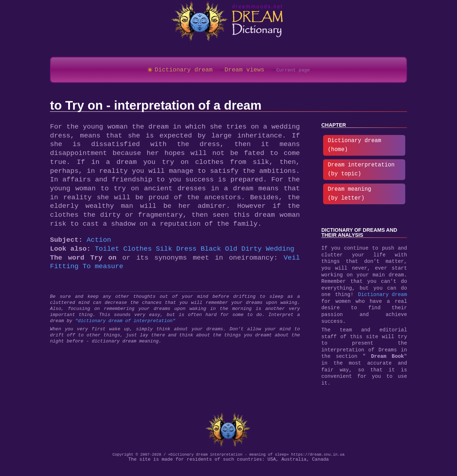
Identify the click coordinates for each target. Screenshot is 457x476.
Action (99, 243)
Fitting (64, 269)
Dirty (252, 252)
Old (231, 252)
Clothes (137, 252)
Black (211, 252)
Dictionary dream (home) (355, 147)
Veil (292, 260)
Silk (164, 252)
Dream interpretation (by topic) (361, 171)
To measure (103, 269)
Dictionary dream (383, 298)
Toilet (107, 252)
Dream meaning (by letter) (350, 195)
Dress (186, 252)
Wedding (280, 252)
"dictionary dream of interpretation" (125, 324)
